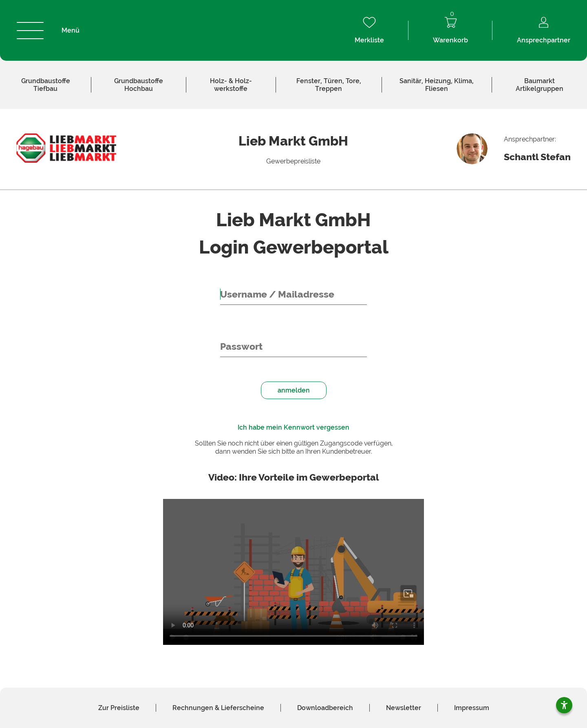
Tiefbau (46, 85)
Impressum (472, 708)
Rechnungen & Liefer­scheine (218, 708)
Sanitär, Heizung (437, 85)
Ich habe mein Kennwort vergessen (293, 427)
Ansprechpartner (544, 30)
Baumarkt (540, 85)
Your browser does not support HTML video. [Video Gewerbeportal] (293, 572)
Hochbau (139, 85)
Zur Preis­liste (119, 708)
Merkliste (369, 30)
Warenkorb (450, 30)
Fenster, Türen (329, 85)
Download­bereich (325, 708)
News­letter (404, 708)
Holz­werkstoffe (231, 85)
